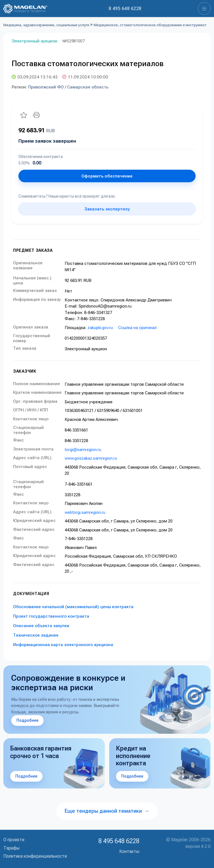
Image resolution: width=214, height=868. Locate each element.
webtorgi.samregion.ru (85, 512)
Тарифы (11, 848)
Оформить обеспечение (107, 176)
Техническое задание (36, 635)
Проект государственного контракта (51, 616)
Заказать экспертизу (107, 209)
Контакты (129, 851)
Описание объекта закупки (41, 626)
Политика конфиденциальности (35, 856)
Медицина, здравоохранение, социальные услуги (46, 25)
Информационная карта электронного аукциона (63, 645)
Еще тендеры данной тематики (107, 811)
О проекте (14, 840)
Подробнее (27, 720)
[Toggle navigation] (204, 9)
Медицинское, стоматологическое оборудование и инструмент (150, 25)
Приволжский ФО (46, 87)
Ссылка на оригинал (137, 328)
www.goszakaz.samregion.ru (91, 458)
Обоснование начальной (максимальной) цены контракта (73, 607)
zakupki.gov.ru (100, 328)
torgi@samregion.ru (83, 450)
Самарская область (88, 87)
